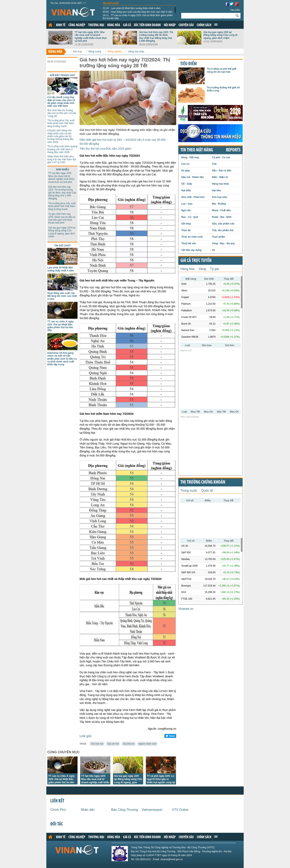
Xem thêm (216, 25)
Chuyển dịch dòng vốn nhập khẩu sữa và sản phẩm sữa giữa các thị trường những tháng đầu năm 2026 (61, 136)
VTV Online (180, 810)
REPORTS (233, 150)
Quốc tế (207, 491)
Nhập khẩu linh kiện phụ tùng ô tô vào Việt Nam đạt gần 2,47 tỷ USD (62, 159)
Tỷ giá (214, 269)
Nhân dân (88, 810)
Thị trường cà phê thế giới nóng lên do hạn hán (222, 70)
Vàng (202, 269)
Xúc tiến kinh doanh (147, 25)
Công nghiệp (77, 25)
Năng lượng (95, 52)
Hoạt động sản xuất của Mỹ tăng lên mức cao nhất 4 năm (138, 12)
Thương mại (96, 25)
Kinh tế (61, 25)
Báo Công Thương (125, 810)
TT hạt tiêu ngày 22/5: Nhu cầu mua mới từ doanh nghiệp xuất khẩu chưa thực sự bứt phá (91, 37)
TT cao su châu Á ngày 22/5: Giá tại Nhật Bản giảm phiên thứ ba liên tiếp (138, 17)
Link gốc (86, 736)
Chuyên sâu (186, 25)
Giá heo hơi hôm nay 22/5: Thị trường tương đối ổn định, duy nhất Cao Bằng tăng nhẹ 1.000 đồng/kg (156, 37)
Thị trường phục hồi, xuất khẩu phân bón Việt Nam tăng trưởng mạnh (61, 123)
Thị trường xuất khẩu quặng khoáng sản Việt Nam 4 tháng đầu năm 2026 (62, 149)
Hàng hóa (114, 25)
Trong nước (189, 491)
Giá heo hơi (97, 744)
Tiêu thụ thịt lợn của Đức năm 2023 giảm (105, 149)
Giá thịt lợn (129, 744)
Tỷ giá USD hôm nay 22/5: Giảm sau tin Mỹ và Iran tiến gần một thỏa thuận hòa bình (62, 218)
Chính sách (204, 25)
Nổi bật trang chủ (62, 75)
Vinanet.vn (186, 609)
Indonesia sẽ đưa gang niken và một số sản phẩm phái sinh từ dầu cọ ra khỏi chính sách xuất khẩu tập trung (62, 359)
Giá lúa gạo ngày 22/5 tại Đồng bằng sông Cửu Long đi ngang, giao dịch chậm (220, 35)
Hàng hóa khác (136, 52)
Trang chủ (50, 25)
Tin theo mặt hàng (197, 150)
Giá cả (127, 25)
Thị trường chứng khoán (203, 482)
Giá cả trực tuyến (196, 261)
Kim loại (77, 52)
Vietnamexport (152, 810)
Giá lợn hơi (113, 744)
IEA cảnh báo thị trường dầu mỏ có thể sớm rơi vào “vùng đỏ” (62, 113)
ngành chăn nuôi (147, 744)
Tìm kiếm (235, 10)
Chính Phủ (58, 810)
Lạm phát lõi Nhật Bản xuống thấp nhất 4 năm (132, 8)
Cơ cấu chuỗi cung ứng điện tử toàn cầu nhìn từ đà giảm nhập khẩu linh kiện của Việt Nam (61, 102)
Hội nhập (170, 25)
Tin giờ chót (111, 3)
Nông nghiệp (115, 52)
